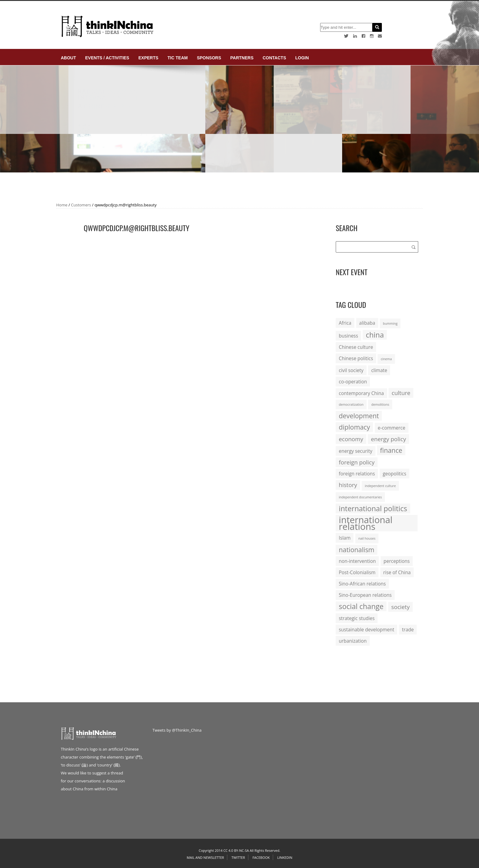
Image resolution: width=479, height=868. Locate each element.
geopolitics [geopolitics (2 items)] (395, 474)
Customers (81, 205)
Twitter (238, 857)
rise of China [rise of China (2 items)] (397, 572)
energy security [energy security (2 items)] (356, 451)
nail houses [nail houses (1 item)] (367, 538)
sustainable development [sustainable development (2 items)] (366, 630)
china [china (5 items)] (375, 335)
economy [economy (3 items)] (351, 439)
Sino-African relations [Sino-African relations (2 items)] (362, 584)
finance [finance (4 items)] (391, 450)
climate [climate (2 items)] (379, 370)
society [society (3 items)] (400, 607)
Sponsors (209, 58)
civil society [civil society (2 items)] (351, 370)
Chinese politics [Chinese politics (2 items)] (356, 358)
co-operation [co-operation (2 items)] (353, 382)
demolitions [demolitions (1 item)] (380, 404)
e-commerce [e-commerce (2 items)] (392, 428)
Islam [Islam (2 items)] (345, 538)
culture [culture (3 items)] (401, 393)
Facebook (261, 857)
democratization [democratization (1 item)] (351, 404)
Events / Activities (107, 58)
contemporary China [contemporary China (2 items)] (361, 393)
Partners (242, 58)
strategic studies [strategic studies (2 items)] (357, 618)
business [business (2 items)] (348, 336)
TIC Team (177, 58)
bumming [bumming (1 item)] (390, 323)
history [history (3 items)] (348, 485)
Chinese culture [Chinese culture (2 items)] (356, 347)
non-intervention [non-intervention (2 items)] (357, 561)
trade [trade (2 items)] (408, 630)
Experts (148, 58)
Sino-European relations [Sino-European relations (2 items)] (365, 595)
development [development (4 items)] (359, 416)
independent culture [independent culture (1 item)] (380, 486)
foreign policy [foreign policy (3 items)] (357, 462)
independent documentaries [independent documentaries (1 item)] (360, 497)
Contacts (274, 58)
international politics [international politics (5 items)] (373, 508)
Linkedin (285, 857)
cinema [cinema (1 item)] (386, 359)
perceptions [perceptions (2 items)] (397, 561)
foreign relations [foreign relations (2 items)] (357, 474)
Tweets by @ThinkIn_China (177, 730)
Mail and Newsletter (205, 857)
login (302, 58)
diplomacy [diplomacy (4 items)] (354, 427)
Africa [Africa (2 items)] (345, 323)
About (68, 58)
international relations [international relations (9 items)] (366, 523)
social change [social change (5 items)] (361, 606)
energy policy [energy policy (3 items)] (388, 439)
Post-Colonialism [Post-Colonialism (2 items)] (357, 572)
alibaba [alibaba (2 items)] (367, 323)
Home (62, 205)
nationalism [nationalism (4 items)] (357, 550)
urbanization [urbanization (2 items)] (353, 641)
